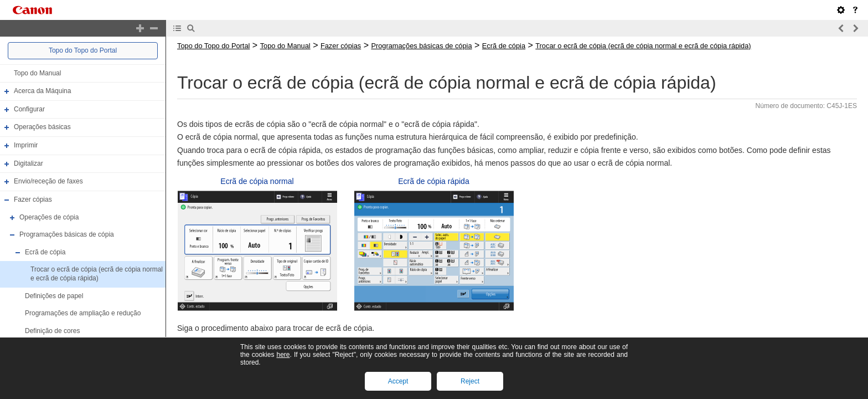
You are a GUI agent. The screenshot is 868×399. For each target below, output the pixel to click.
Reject (470, 381)
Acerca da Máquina (42, 91)
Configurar (29, 109)
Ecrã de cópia (45, 252)
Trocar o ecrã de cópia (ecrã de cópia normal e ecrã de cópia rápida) (97, 274)
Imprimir (26, 145)
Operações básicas (42, 127)
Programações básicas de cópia (67, 234)
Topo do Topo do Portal (83, 50)
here (283, 355)
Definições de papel (54, 296)
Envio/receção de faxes (48, 181)
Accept (398, 381)
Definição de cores (52, 331)
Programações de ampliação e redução (83, 313)
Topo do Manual (37, 73)
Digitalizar (29, 163)
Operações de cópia (49, 217)
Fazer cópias (33, 199)
